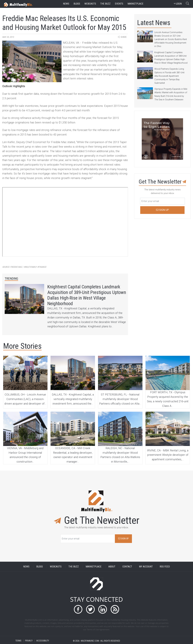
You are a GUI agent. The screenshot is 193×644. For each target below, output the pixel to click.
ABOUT (112, 567)
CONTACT (127, 567)
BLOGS (40, 567)
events (119, 4)
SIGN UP (123, 539)
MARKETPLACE (94, 567)
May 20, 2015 (8, 37)
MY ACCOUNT (146, 567)
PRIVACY (29, 641)
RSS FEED (165, 567)
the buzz (105, 4)
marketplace (135, 4)
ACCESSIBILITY (43, 641)
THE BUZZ (74, 567)
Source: (24, 267)
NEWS (26, 567)
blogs (77, 4)
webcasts (90, 4)
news (66, 4)
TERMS (18, 641)
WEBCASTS (56, 567)
